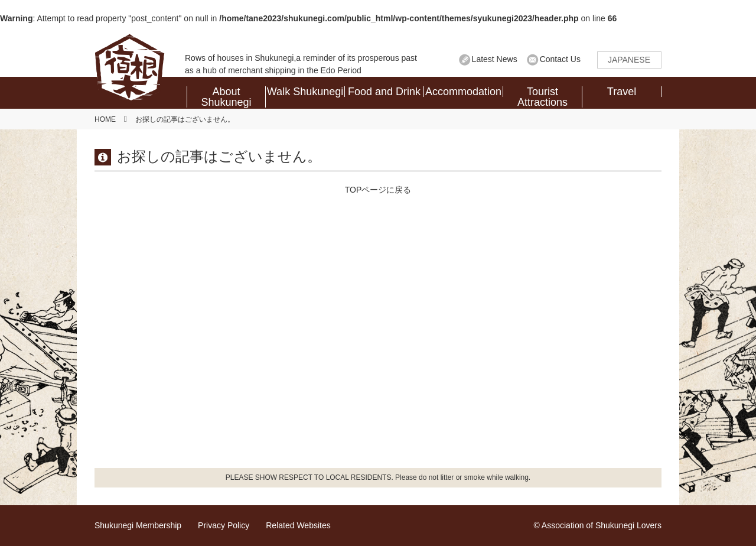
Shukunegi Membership (138, 525)
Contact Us (560, 59)
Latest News (495, 59)
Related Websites (298, 525)
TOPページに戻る (378, 190)
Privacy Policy (224, 525)
